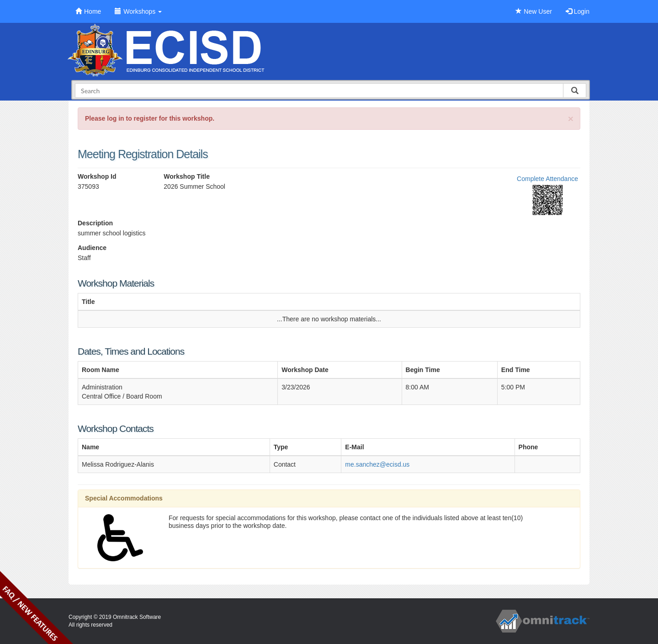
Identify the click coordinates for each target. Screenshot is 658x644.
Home (88, 11)
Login (578, 11)
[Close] (571, 119)
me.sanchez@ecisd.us (377, 464)
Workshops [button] (138, 11)
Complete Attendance (547, 179)
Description (95, 223)
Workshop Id (97, 176)
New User (533, 11)
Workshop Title (187, 176)
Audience (92, 248)
